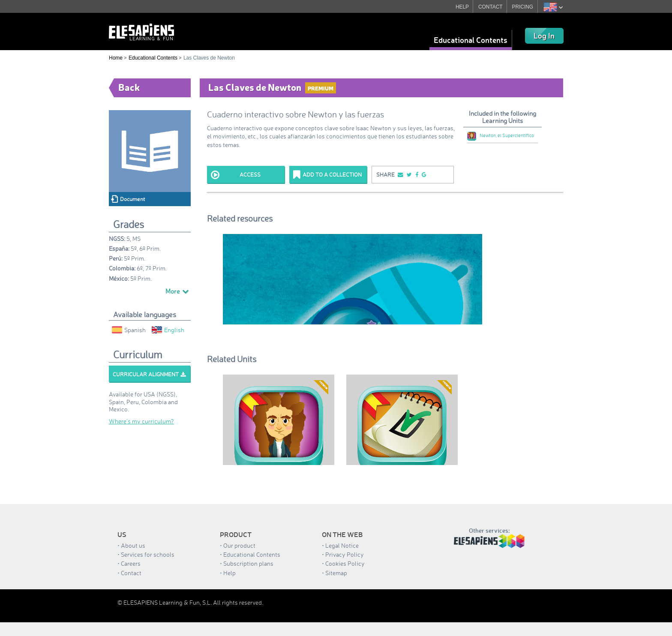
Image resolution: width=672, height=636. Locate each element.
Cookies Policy (345, 563)
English (168, 330)
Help (229, 573)
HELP (462, 7)
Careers (131, 563)
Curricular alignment (149, 374)
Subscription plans (248, 563)
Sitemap (336, 573)
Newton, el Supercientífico (501, 135)
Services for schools (148, 554)
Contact (131, 573)
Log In (544, 36)
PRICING (522, 7)
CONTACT (490, 7)
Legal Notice (342, 545)
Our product (239, 545)
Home (116, 58)
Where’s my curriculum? (141, 421)
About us (133, 545)
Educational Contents (471, 40)
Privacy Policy (345, 554)
